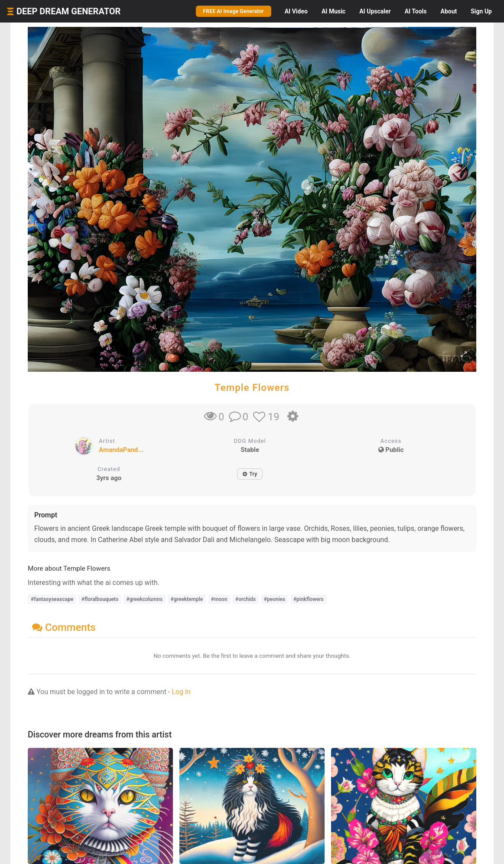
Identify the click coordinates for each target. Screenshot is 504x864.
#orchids (245, 599)
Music (333, 11)
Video (296, 11)
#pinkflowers (309, 599)
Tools (416, 11)
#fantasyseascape (52, 599)
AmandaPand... (121, 450)
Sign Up (481, 11)
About (449, 11)
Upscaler (375, 11)
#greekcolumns (145, 599)
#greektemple (187, 599)
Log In (181, 692)
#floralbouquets (100, 599)
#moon (219, 599)
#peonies (275, 599)
